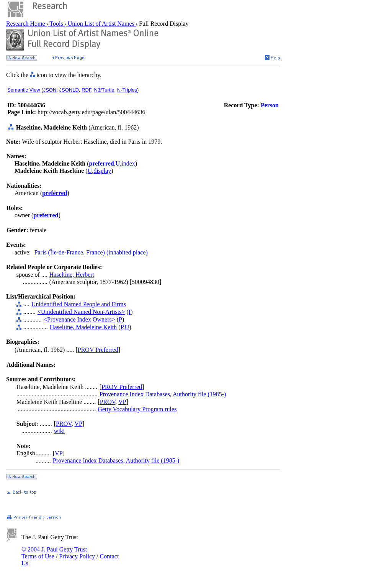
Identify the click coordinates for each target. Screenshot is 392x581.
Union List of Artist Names (101, 24)
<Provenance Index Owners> (79, 319)
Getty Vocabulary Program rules (137, 409)
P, (123, 327)
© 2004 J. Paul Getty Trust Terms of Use (54, 553)
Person (270, 105)
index (128, 163)
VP (122, 402)
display (102, 171)
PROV (108, 402)
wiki (59, 431)
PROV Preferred (98, 350)
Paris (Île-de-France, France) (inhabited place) (91, 252)
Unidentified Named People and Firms (79, 304)
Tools (56, 24)
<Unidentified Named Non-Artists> (81, 312)
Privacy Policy (77, 556)
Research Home (26, 24)
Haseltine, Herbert (72, 275)
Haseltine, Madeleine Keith (83, 327)
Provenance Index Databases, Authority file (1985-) (163, 394)
